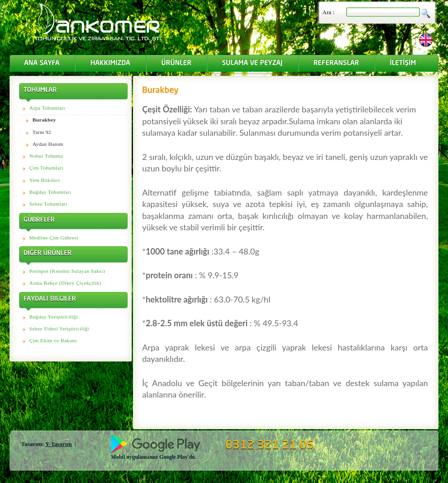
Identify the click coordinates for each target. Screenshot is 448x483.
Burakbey (44, 120)
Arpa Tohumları (47, 108)
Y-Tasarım (59, 444)
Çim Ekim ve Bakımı (53, 340)
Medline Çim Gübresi (54, 238)
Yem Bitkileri (45, 180)
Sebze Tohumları (48, 204)
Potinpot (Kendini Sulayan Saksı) (67, 271)
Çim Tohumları (46, 168)
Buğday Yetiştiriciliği (53, 317)
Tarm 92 (42, 132)
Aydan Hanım (48, 144)
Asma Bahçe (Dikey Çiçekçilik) (65, 283)
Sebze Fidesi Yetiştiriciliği (59, 329)
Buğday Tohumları (50, 192)
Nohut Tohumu (46, 156)
